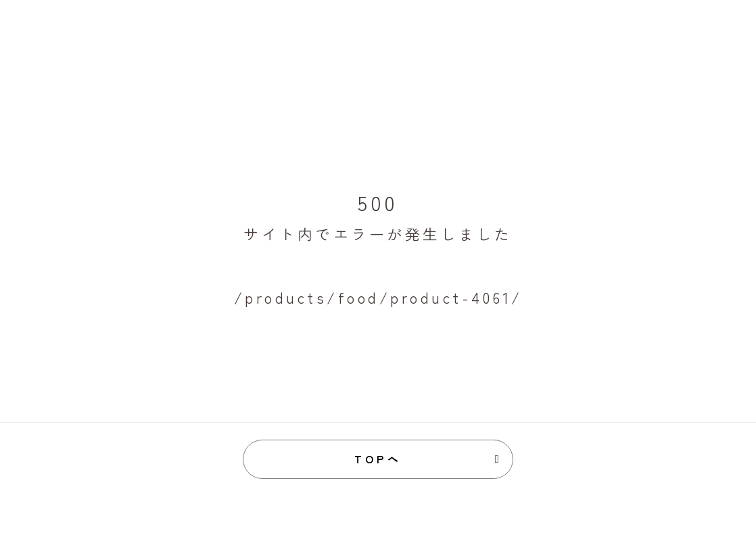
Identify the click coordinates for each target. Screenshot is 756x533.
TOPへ (378, 459)
